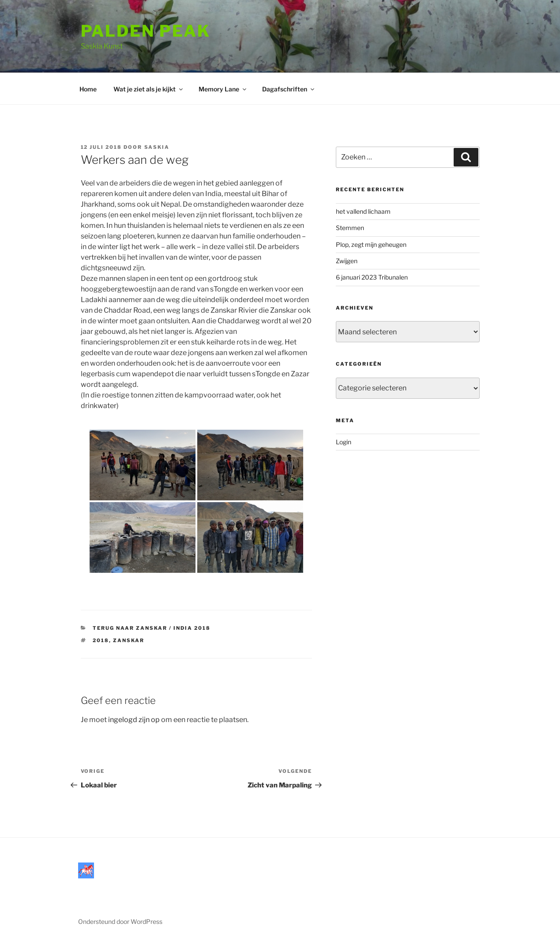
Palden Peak (146, 31)
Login (344, 442)
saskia (157, 147)
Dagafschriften (289, 89)
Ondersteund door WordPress (120, 921)
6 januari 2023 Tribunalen (372, 277)
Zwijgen (347, 261)
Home (88, 89)
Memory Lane (223, 89)
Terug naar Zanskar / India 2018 (152, 628)
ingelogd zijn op (134, 720)
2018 (101, 640)
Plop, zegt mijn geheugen (371, 244)
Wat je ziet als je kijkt (149, 89)
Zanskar (129, 640)
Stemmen (350, 228)
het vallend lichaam (363, 211)
